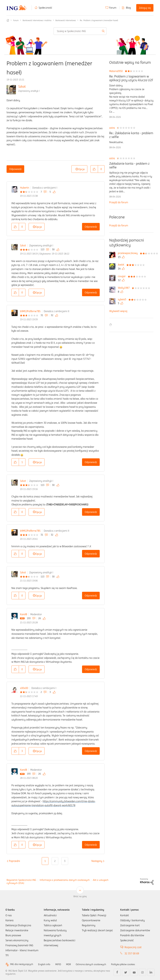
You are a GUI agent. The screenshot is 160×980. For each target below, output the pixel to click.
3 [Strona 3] (65, 861)
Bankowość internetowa (66, 20)
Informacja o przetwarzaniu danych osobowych (65, 880)
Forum (113, 8)
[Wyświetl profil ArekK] (122, 265)
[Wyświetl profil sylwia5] (123, 299)
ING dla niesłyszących (22, 964)
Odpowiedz (15, 169)
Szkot (22, 86)
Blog (128, 8)
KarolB (24, 614)
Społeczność (45, 8)
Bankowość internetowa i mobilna (37, 20)
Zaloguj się (145, 8)
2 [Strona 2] (55, 861)
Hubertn (25, 188)
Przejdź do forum (119, 202)
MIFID (60, 964)
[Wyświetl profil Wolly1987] (125, 288)
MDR (70, 964)
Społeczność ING (8, 20)
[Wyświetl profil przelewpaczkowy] (129, 253)
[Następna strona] (97, 861)
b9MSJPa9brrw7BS (30, 311)
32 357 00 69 (132, 953)
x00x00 (24, 688)
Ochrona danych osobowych (94, 964)
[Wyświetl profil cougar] (122, 276)
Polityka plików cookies (127, 964)
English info (46, 964)
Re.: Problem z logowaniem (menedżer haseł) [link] (99, 20)
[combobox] (80, 31)
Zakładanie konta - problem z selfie (129, 165)
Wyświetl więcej (118, 311)
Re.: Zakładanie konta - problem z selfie (131, 135)
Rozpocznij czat (133, 947)
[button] (94, 169)
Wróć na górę (80, 896)
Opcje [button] (81, 169)
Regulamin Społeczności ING (21, 880)
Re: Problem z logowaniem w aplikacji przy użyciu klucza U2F (131, 78)
